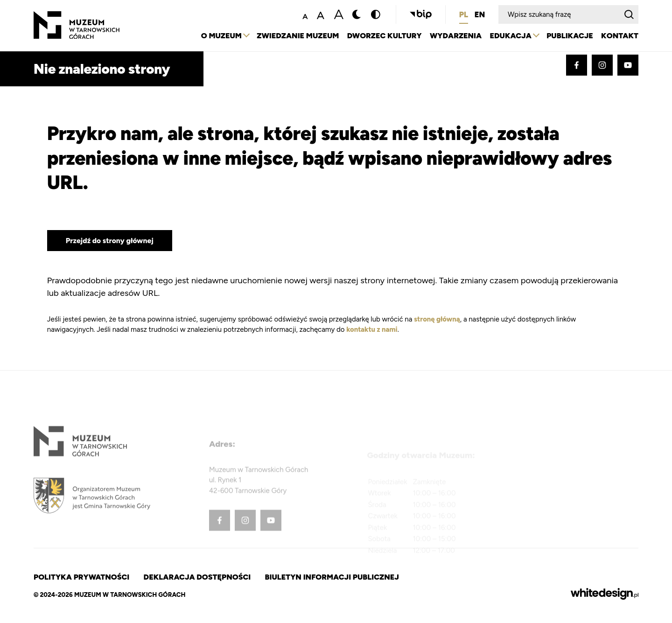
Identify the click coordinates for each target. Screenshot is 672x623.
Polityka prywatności (82, 577)
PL (464, 15)
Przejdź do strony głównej (110, 241)
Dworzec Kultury (379, 36)
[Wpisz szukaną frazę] (559, 15)
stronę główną (437, 319)
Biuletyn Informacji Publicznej (338, 577)
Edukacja (508, 36)
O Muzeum (213, 36)
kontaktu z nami (372, 329)
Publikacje (568, 36)
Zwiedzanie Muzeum (291, 36)
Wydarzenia (451, 36)
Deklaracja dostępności (200, 577)
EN (480, 15)
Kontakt (619, 36)
